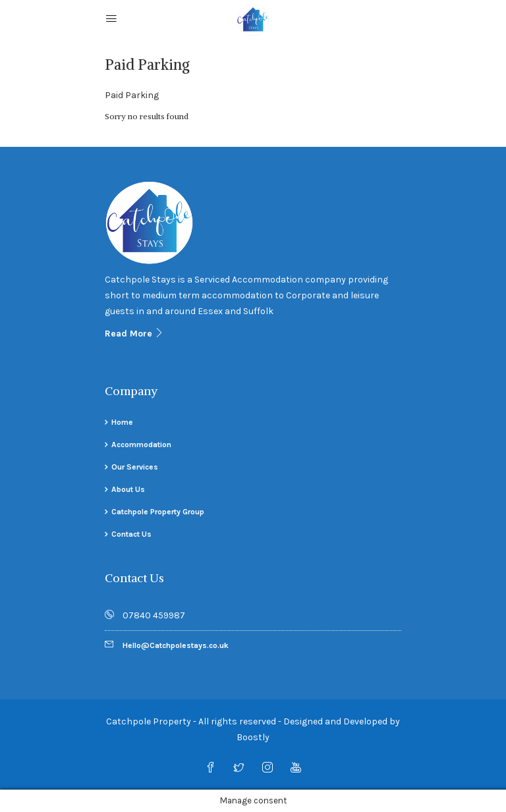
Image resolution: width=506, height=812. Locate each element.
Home (122, 422)
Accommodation (141, 445)
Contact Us (131, 534)
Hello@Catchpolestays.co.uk (176, 645)
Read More (134, 334)
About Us (128, 489)
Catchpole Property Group (158, 512)
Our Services (135, 467)
